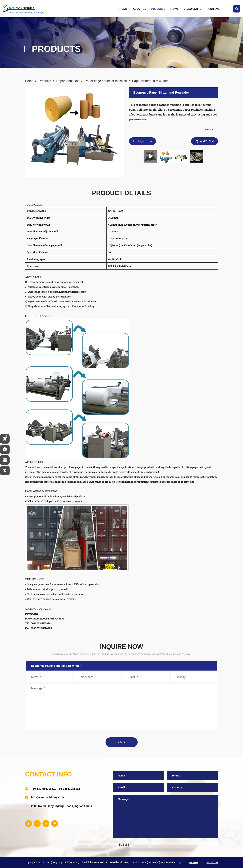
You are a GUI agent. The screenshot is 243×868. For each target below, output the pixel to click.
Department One (68, 81)
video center (193, 9)
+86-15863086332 (69, 789)
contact (215, 9)
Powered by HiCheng (118, 862)
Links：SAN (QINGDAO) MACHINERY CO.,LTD (159, 862)
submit (121, 742)
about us (139, 9)
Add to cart (207, 141)
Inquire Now (145, 141)
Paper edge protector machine (106, 81)
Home (29, 81)
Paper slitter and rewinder (150, 81)
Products (45, 81)
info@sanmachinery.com (48, 797)
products (158, 9)
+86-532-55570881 (43, 789)
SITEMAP (212, 862)
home (123, 9)
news (174, 9)
